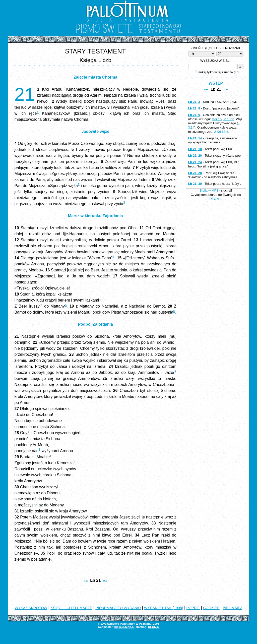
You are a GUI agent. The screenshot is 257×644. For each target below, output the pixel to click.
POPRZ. (193, 608)
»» (105, 580)
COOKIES (211, 608)
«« (86, 580)
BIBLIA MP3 (233, 608)
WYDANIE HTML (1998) (164, 608)
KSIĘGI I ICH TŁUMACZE (71, 608)
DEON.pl (216, 199)
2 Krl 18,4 (221, 132)
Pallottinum (128, 624)
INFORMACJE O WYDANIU (118, 608)
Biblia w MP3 (209, 190)
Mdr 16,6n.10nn (223, 119)
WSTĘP (216, 83)
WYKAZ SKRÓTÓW (31, 608)
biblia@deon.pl (124, 627)
